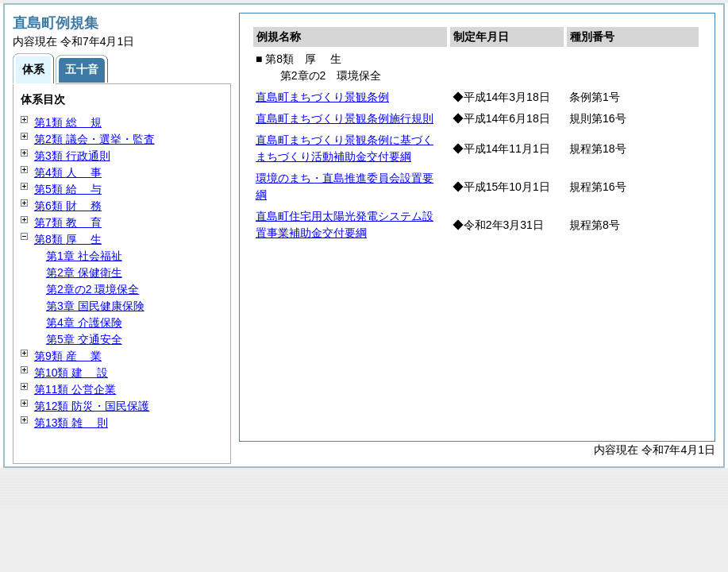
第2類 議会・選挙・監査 (94, 139)
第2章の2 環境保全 (92, 289)
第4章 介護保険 (84, 323)
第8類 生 (68, 239)
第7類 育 (68, 222)
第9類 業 (68, 356)
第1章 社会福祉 (84, 256)
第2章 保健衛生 (84, 272)
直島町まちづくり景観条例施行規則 (345, 118)
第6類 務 (68, 206)
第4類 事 (68, 172)
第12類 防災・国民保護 (92, 406)
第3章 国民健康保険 (95, 306)
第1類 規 (68, 122)
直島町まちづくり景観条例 (322, 97)
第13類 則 (71, 423)
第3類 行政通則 (72, 156)
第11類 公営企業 (75, 389)
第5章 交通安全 (84, 339)
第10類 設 (71, 373)
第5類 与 (68, 189)
